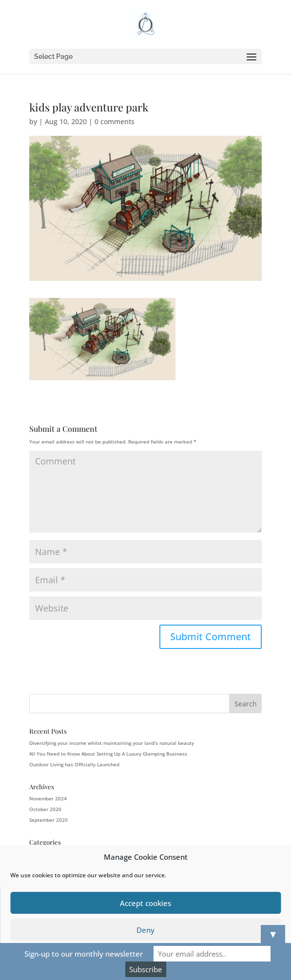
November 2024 (48, 798)
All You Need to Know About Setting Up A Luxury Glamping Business (108, 754)
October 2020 (45, 809)
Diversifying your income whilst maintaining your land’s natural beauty (112, 743)
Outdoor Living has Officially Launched (74, 764)
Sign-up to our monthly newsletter (84, 954)
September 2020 (48, 820)
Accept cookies (145, 903)
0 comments (115, 121)
